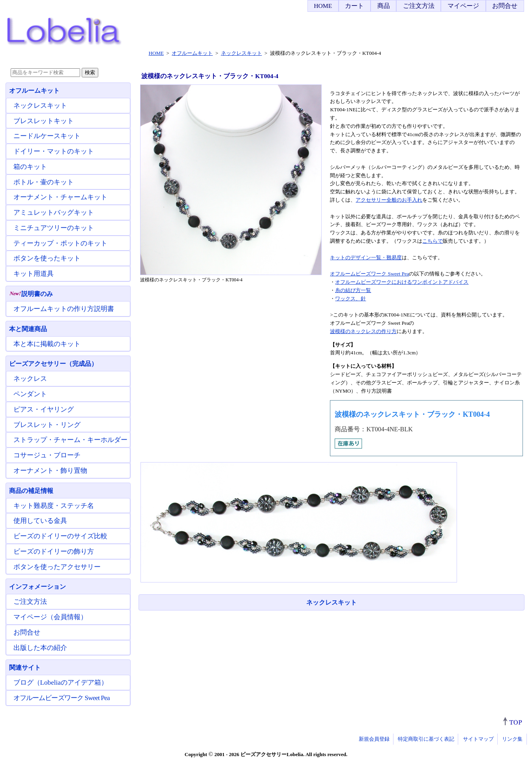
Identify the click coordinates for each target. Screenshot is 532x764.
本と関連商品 (28, 329)
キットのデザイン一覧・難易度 (366, 257)
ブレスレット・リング (47, 425)
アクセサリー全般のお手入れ (389, 200)
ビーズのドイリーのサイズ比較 (60, 536)
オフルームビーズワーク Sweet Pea (369, 274)
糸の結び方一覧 (353, 290)
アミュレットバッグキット (54, 213)
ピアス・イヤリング (44, 409)
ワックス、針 (350, 299)
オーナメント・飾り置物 (50, 471)
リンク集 (512, 739)
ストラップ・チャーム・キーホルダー (70, 440)
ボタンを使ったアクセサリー (57, 567)
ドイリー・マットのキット (54, 151)
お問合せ (505, 6)
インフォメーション (37, 587)
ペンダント (30, 394)
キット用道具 (34, 274)
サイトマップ (478, 739)
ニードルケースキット (47, 136)
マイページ (463, 6)
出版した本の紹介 (40, 648)
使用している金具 (40, 521)
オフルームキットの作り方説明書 (64, 309)
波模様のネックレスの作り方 (363, 331)
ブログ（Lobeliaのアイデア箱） (61, 683)
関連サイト (25, 668)
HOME (323, 6)
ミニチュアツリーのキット (54, 228)
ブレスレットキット (44, 121)
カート (354, 6)
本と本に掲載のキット (47, 344)
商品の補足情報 (31, 491)
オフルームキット (34, 91)
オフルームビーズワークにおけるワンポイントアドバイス (402, 282)
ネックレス (30, 379)
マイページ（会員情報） (50, 617)
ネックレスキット (332, 602)
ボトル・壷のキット (44, 182)
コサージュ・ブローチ (47, 455)
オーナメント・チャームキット (60, 197)
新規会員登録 (374, 739)
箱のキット (30, 167)
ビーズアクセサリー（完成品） (53, 364)
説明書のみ (31, 294)
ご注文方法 (419, 6)
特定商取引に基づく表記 (426, 739)
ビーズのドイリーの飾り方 (54, 551)
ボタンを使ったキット (47, 258)
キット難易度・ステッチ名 (54, 506)
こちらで (433, 241)
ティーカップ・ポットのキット (60, 243)
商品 (384, 6)
